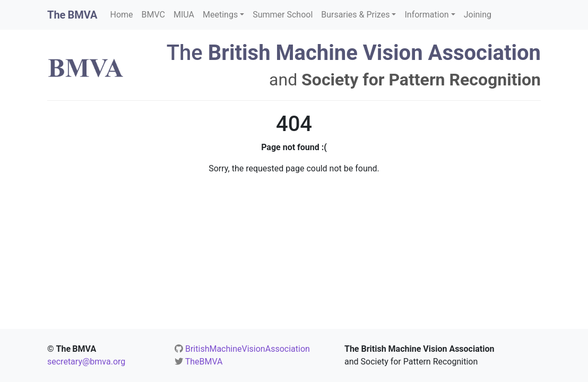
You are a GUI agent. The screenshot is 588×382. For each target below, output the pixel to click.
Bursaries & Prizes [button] (355, 15)
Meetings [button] (220, 15)
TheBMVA (204, 362)
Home (122, 15)
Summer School (283, 15)
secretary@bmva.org (86, 362)
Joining (478, 15)
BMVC (153, 15)
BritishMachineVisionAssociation (248, 349)
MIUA (184, 15)
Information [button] (426, 15)
